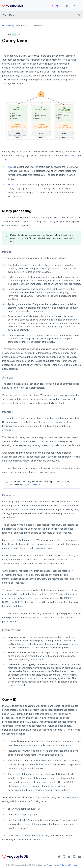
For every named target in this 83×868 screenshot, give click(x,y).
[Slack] (59, 857)
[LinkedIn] (74, 857)
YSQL (73, 156)
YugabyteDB (7, 26)
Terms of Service (69, 865)
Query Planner (30, 485)
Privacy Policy (53, 865)
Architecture (20, 26)
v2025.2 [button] (13, 34)
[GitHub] (64, 857)
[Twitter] (69, 857)
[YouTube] (79, 857)
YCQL (5, 160)
